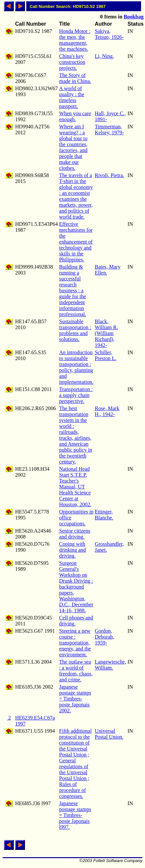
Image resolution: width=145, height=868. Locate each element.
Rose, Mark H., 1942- (107, 411)
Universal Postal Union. (109, 734)
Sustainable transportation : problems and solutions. (75, 330)
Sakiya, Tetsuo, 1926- (109, 34)
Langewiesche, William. (110, 665)
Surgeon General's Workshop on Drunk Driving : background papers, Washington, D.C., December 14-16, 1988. (76, 587)
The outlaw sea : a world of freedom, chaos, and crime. (76, 671)
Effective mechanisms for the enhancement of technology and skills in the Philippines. (76, 242)
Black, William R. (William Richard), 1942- (106, 333)
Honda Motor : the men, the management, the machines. (75, 40)
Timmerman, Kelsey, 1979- (109, 130)
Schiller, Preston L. (106, 355)
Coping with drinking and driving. (72, 550)
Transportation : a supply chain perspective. (76, 395)
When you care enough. (75, 116)
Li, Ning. (104, 56)
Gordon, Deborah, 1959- (104, 637)
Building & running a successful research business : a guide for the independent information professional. (73, 290)
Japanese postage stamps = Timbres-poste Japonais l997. (75, 815)
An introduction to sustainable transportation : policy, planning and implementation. (76, 367)
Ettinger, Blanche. (104, 515)
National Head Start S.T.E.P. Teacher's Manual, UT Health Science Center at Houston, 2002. (75, 487)
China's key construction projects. (72, 62)
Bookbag (133, 17)
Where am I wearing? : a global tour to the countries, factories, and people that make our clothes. (73, 147)
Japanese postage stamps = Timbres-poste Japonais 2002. (75, 699)
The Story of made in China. (75, 78)
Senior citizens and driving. (75, 534)
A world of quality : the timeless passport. (72, 97)
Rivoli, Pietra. (109, 175)
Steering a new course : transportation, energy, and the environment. (75, 643)
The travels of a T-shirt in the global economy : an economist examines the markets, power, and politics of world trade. (76, 196)
